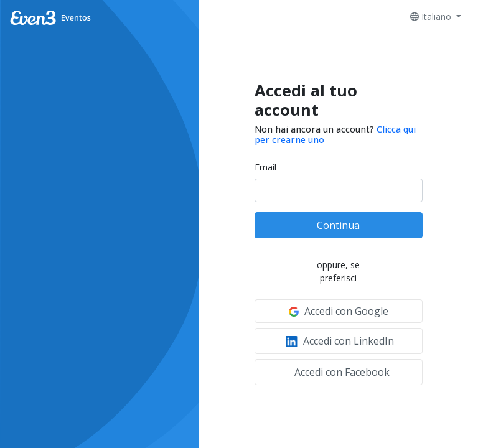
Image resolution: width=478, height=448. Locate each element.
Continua (338, 225)
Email (265, 167)
